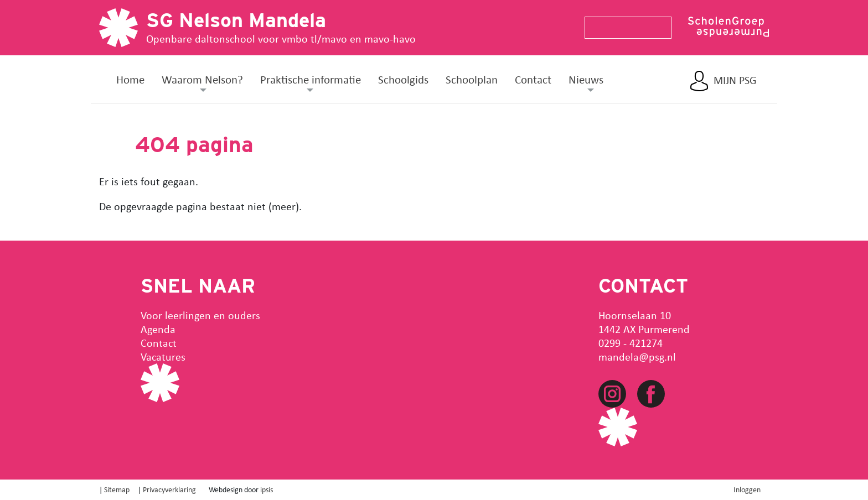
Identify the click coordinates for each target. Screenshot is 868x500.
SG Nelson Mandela (236, 20)
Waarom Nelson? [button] (202, 79)
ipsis (267, 489)
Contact (533, 79)
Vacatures (163, 356)
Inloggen (747, 489)
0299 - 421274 (631, 343)
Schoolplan (472, 79)
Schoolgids (403, 79)
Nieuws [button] (586, 79)
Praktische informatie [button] (311, 79)
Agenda (158, 329)
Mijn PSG (735, 80)
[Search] (623, 28)
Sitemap (117, 489)
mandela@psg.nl (637, 356)
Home (130, 79)
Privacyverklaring (169, 489)
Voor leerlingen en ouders (200, 315)
